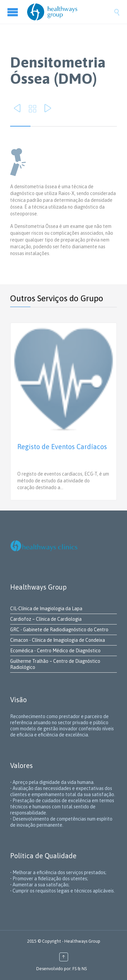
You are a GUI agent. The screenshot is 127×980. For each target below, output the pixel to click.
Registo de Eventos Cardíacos (62, 447)
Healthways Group (82, 941)
